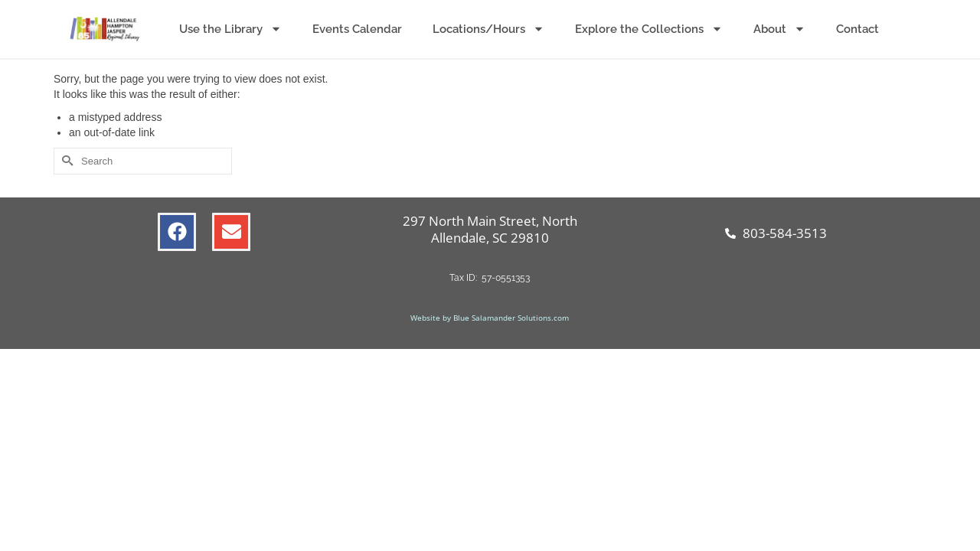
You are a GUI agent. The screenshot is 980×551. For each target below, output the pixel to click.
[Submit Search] (65, 161)
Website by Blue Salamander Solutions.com (490, 318)
